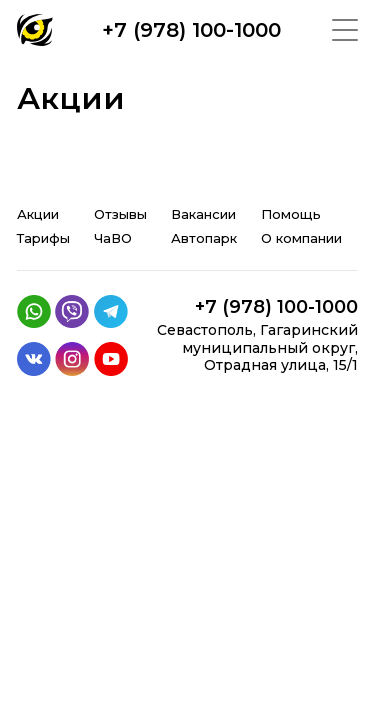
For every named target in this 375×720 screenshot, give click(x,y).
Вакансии (203, 214)
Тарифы (43, 238)
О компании (301, 238)
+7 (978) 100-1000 (191, 30)
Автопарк (204, 238)
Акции (38, 214)
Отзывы (120, 214)
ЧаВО (113, 238)
